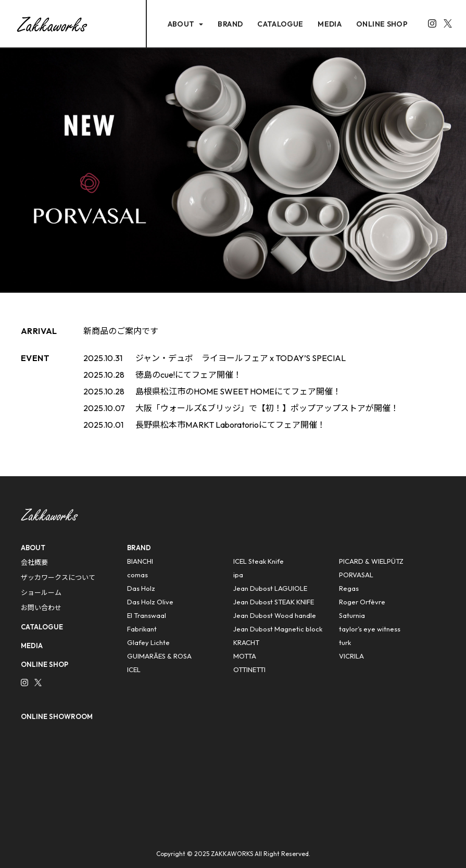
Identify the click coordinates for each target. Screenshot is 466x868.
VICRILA (351, 656)
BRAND (230, 24)
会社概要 (34, 562)
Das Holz (141, 588)
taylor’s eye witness (370, 629)
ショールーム (41, 592)
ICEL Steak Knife (259, 561)
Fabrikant (142, 629)
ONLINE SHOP (382, 24)
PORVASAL (356, 575)
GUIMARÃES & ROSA (159, 656)
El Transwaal (147, 615)
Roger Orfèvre (362, 602)
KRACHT (246, 642)
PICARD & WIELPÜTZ (371, 561)
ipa (238, 575)
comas (137, 575)
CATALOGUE (280, 24)
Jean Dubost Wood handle (275, 615)
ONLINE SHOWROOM (57, 716)
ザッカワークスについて (58, 577)
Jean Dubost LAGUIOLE (270, 588)
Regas (349, 588)
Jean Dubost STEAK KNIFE (274, 602)
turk (345, 642)
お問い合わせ (41, 607)
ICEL (134, 669)
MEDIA (330, 24)
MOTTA (245, 656)
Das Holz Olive (150, 602)
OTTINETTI (249, 669)
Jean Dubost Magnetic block (278, 629)
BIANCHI (140, 561)
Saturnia (352, 615)
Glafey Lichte (148, 642)
